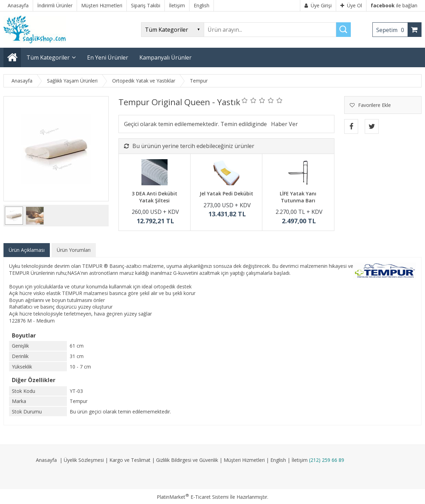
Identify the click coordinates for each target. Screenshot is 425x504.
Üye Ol (351, 5)
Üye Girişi (318, 5)
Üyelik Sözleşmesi (84, 460)
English (278, 460)
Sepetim (392, 30)
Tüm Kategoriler (48, 57)
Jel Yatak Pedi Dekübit (226, 193)
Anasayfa (46, 460)
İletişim (300, 460)
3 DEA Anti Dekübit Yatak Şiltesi (154, 197)
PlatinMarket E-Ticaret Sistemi (193, 497)
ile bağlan (394, 5)
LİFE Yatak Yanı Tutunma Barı (298, 197)
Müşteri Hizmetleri (244, 460)
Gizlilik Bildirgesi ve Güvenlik (187, 460)
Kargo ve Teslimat (130, 460)
